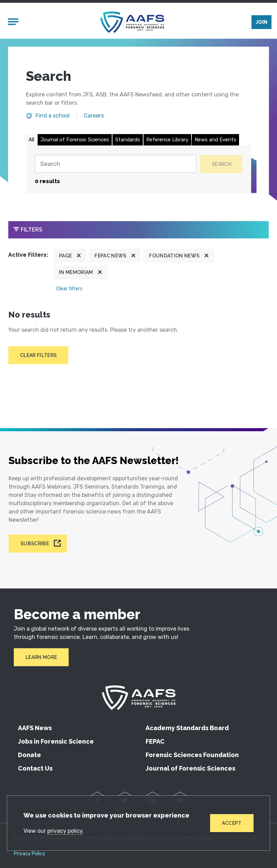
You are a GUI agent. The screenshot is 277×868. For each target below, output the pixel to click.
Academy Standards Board (187, 728)
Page (65, 257)
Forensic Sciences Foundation (192, 755)
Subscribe (35, 544)
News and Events (215, 141)
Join (261, 23)
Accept (231, 823)
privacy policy (65, 831)
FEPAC (155, 741)
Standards (128, 141)
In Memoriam (76, 274)
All (31, 141)
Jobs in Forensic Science (56, 741)
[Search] (114, 165)
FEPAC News (110, 257)
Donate (29, 755)
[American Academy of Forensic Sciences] (132, 23)
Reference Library (167, 141)
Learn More (41, 657)
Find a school (53, 117)
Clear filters (69, 290)
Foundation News (174, 257)
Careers (94, 117)
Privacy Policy (29, 854)
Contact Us (35, 768)
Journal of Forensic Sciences (75, 141)
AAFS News (35, 728)
